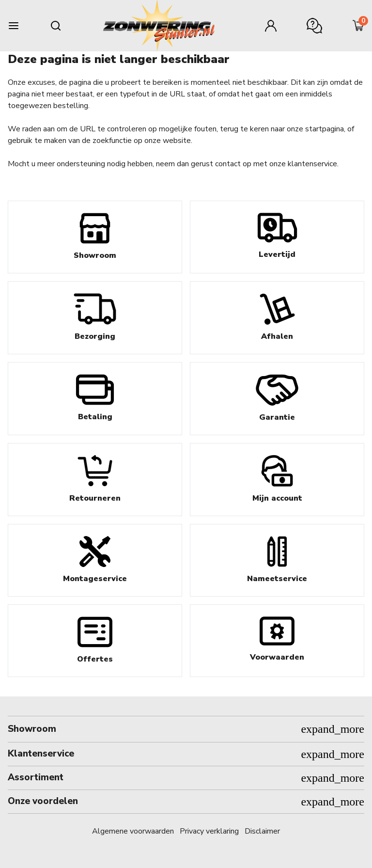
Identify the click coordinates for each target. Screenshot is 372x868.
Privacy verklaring (209, 831)
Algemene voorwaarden (133, 831)
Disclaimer (262, 831)
